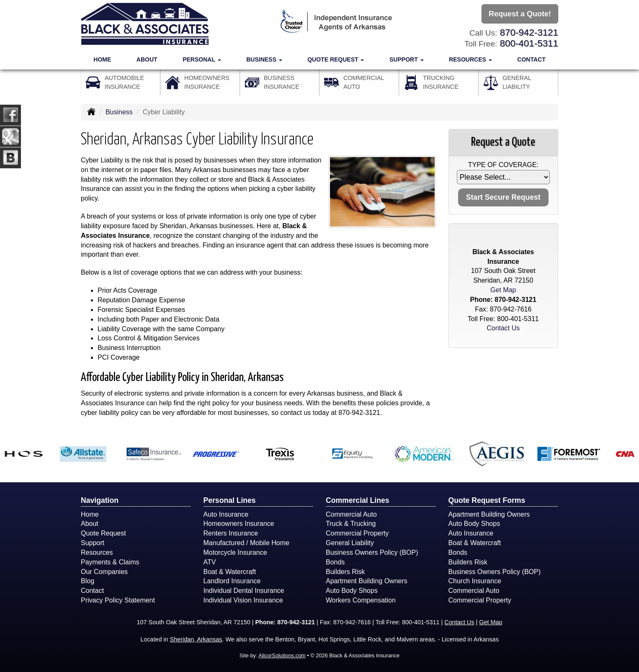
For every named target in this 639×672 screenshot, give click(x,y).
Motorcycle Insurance (235, 552)
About (147, 59)
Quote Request (103, 533)
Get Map (503, 290)
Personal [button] (202, 59)
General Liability (350, 543)
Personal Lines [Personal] (230, 500)
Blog (88, 581)
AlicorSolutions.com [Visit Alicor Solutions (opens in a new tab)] (282, 655)
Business (119, 112)
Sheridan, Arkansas (196, 639)
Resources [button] (470, 59)
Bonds (335, 562)
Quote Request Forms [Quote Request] (487, 500)
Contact (531, 59)
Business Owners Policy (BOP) (372, 552)
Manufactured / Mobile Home (246, 543)
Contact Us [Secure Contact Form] (503, 328)
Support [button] (407, 59)
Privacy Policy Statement (118, 600)
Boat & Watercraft (230, 572)
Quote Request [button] (336, 59)
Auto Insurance (226, 514)
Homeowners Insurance (239, 524)
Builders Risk (345, 572)
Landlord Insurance (232, 581)
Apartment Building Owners (367, 581)
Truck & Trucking (351, 524)
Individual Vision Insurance (243, 600)
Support (93, 543)
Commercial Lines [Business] (358, 500)
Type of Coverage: (503, 165)
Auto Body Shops (352, 591)
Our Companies (104, 572)
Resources (97, 552)
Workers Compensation (361, 600)
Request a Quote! (520, 14)
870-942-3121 (529, 32)
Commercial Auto (351, 514)
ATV (210, 562)
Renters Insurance (231, 533)
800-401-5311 (529, 43)
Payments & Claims (110, 562)
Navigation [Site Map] (100, 500)
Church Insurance (475, 581)
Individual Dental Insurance (244, 591)
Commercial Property (357, 533)
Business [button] (264, 59)
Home (102, 59)
